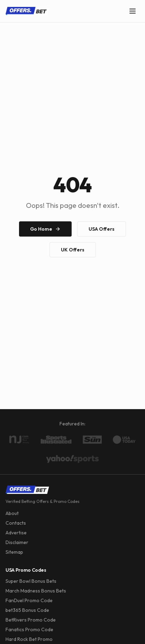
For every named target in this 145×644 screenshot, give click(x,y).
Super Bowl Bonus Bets (31, 581)
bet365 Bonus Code (27, 610)
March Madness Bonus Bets (36, 591)
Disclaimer (17, 542)
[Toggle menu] (133, 11)
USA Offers (102, 229)
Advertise (16, 533)
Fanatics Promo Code (29, 629)
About (12, 513)
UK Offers (73, 250)
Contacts (16, 523)
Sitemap (14, 552)
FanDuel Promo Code (29, 600)
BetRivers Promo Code (31, 620)
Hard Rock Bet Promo (29, 639)
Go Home (45, 229)
